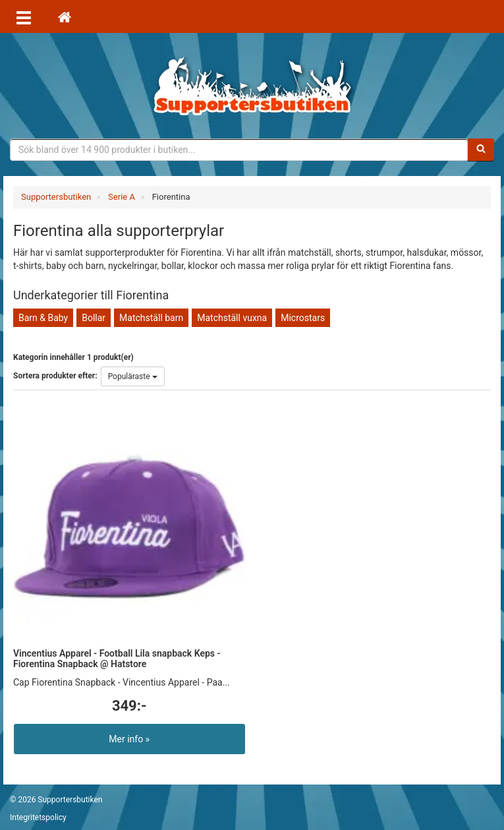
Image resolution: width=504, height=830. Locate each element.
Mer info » (129, 739)
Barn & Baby (43, 318)
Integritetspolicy (38, 817)
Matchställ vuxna (232, 318)
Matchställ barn (151, 318)
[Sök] (481, 150)
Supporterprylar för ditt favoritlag (252, 86)
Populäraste (133, 376)
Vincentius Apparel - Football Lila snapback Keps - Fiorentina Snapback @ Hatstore (117, 658)
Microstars (303, 318)
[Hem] (65, 16)
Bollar (94, 318)
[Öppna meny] (24, 16)
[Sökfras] (239, 150)
